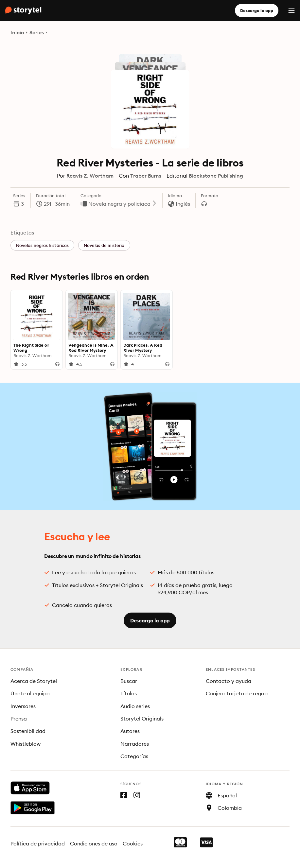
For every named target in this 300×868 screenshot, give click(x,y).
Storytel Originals (142, 719)
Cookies (133, 843)
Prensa (19, 719)
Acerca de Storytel (34, 681)
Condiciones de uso (94, 843)
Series (37, 32)
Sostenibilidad (28, 731)
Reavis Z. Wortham (90, 176)
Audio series (135, 706)
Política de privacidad (38, 843)
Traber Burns (146, 176)
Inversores (23, 706)
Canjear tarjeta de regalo (237, 693)
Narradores (135, 744)
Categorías (134, 756)
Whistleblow (26, 744)
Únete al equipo (30, 693)
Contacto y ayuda (229, 681)
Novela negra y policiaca (123, 204)
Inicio (17, 32)
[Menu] (291, 10)
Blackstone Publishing (216, 176)
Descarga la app (257, 10)
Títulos (129, 693)
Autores (130, 731)
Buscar (129, 681)
